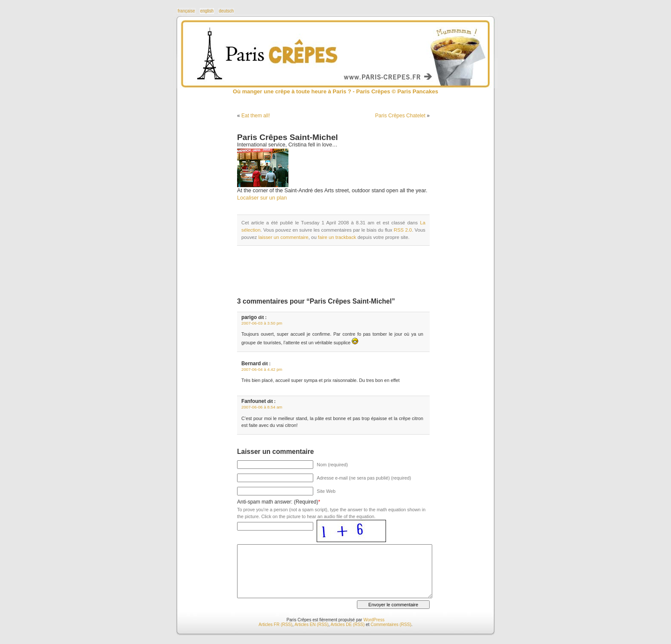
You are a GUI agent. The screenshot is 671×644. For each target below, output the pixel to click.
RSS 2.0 (403, 230)
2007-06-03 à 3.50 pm (262, 323)
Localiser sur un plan (262, 198)
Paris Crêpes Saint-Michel (288, 137)
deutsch (226, 11)
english (207, 11)
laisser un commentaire (284, 237)
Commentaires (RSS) (391, 625)
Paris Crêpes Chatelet (400, 116)
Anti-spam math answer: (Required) (278, 502)
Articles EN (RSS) (311, 625)
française (186, 11)
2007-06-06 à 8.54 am (262, 407)
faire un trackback (337, 237)
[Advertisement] (337, 271)
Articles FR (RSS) (275, 625)
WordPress (374, 620)
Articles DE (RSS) (348, 625)
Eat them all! (256, 116)
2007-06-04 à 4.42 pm (262, 369)
